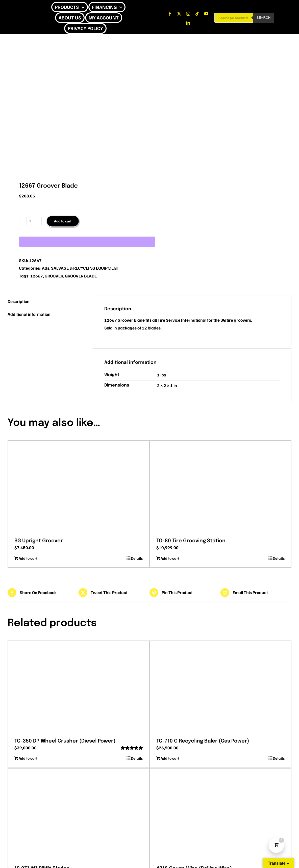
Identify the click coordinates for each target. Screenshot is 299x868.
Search (264, 18)
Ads (46, 268)
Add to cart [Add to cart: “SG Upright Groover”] (28, 558)
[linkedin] (188, 23)
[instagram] (188, 14)
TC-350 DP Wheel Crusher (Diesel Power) (65, 741)
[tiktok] (197, 14)
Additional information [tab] (29, 314)
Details (137, 558)
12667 (37, 276)
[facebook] (170, 14)
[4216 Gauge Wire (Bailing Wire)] (220, 815)
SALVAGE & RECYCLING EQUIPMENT (85, 268)
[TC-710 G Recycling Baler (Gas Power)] (220, 688)
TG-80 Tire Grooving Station (191, 541)
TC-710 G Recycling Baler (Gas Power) (203, 741)
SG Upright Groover (39, 541)
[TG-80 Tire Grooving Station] (220, 488)
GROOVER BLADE (81, 276)
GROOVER (54, 276)
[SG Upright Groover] (79, 488)
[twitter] (179, 14)
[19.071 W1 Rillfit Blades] (79, 815)
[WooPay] (87, 242)
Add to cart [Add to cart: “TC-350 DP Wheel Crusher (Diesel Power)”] (28, 758)
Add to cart (63, 221)
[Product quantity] (30, 221)
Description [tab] (19, 301)
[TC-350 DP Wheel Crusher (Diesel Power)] (79, 688)
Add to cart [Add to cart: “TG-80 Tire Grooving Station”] (170, 558)
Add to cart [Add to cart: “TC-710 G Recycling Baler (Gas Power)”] (170, 758)
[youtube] (206, 14)
